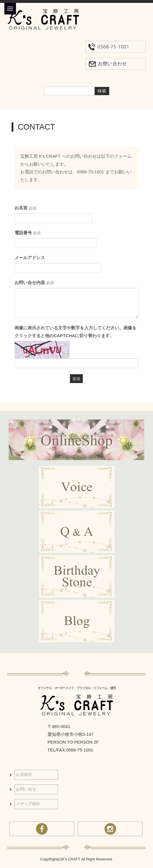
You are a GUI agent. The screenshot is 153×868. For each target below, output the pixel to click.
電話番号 (28, 233)
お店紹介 (24, 775)
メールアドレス (30, 258)
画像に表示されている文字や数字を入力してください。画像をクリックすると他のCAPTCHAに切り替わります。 (75, 332)
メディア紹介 (28, 804)
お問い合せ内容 (34, 283)
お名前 (25, 208)
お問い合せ (26, 789)
